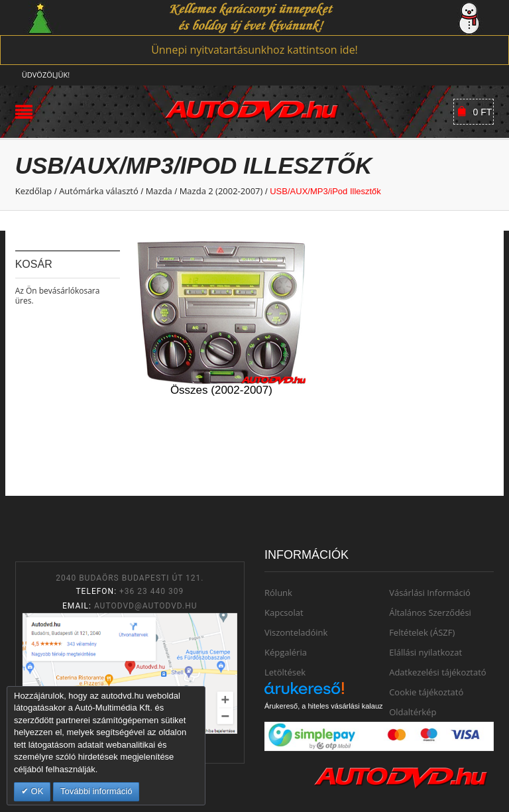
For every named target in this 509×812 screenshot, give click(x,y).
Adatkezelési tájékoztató (438, 672)
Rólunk (278, 593)
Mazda (159, 191)
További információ (96, 791)
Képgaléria (286, 652)
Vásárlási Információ (430, 593)
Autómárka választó (99, 191)
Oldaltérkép (413, 712)
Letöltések (285, 672)
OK (36, 791)
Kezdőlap (34, 191)
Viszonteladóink (296, 632)
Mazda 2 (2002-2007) (221, 191)
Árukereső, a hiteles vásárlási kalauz (324, 706)
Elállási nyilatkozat (425, 652)
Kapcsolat (284, 612)
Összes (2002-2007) (221, 390)
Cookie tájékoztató (426, 692)
